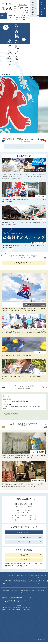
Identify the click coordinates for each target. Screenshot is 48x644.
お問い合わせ (42, 8)
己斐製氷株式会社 (7, 8)
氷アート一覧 (33, 576)
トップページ (7, 576)
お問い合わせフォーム (24, 532)
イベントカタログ (24, 560)
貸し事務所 (41, 590)
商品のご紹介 (16, 576)
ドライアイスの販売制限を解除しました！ (18, 401)
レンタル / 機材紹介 (24, 17)
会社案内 (38, 16)
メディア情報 (16, 581)
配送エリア (24, 576)
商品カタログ (24, 555)
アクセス (15, 590)
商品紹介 (10, 16)
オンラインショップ (45, 18)
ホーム (4, 16)
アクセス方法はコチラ (40, 639)
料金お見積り (33, 8)
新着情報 (23, 581)
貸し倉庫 (32, 590)
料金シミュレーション (24, 537)
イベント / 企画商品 (17, 17)
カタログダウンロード (23, 146)
